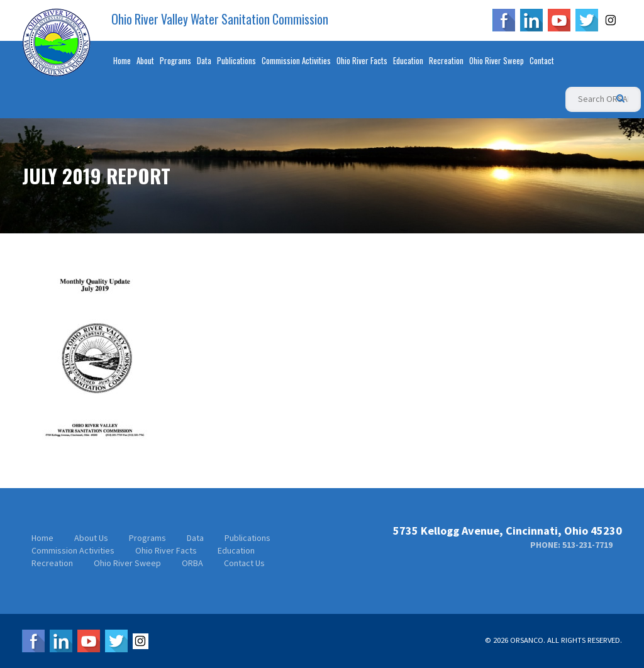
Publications (236, 60)
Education (408, 60)
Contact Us (244, 563)
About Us (91, 538)
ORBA (192, 563)
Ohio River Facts (362, 60)
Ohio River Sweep (497, 60)
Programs (175, 60)
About (145, 60)
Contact (542, 60)
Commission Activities (296, 60)
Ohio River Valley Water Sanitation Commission (220, 19)
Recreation (446, 60)
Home (122, 60)
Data (204, 60)
